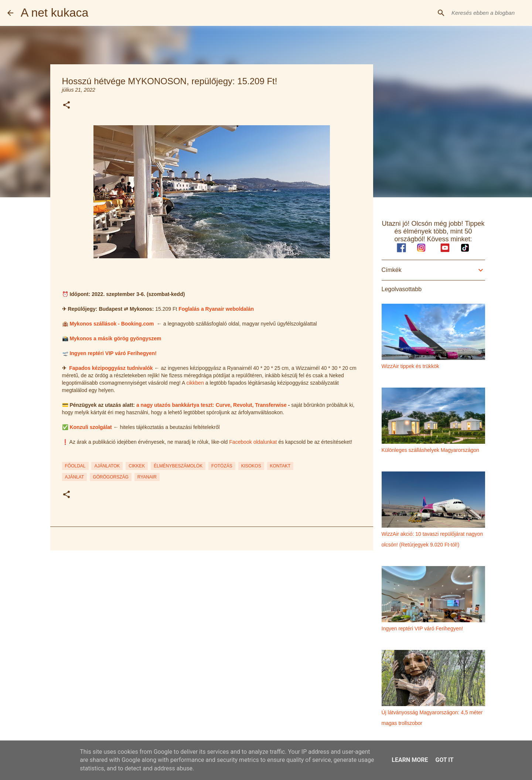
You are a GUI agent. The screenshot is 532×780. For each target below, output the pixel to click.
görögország (111, 477)
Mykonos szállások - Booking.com (112, 324)
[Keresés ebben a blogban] (487, 13)
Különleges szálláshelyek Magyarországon (431, 450)
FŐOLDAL (75, 466)
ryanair (147, 477)
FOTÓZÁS (222, 466)
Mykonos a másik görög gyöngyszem (115, 338)
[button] (66, 105)
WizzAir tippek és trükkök (410, 366)
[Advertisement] (212, 613)
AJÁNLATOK (107, 466)
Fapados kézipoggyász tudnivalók (111, 368)
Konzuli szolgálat (91, 427)
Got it (444, 760)
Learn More (410, 760)
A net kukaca (54, 13)
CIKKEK (137, 466)
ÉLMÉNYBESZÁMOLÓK (178, 466)
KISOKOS (251, 466)
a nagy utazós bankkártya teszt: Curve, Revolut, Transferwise (212, 405)
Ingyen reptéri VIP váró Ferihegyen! (113, 353)
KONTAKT (280, 466)
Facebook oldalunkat (253, 442)
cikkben (195, 383)
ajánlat (75, 477)
